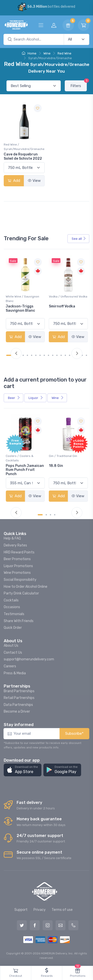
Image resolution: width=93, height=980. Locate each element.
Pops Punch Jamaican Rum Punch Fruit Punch (25, 470)
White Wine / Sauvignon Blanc (22, 299)
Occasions (12, 607)
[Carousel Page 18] (82, 355)
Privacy (40, 910)
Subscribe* (74, 734)
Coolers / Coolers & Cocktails (20, 458)
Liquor (36, 398)
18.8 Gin (56, 466)
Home (29, 53)
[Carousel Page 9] (44, 355)
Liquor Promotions (18, 566)
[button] (23, 770)
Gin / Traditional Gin (63, 456)
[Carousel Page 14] (65, 355)
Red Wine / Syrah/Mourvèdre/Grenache (24, 147)
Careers (10, 666)
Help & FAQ (12, 538)
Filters (79, 84)
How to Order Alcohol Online (26, 587)
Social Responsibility (20, 580)
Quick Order (13, 628)
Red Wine (64, 53)
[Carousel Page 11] (53, 355)
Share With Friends (19, 621)
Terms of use (62, 910)
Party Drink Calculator (21, 593)
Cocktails (11, 600)
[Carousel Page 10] (48, 355)
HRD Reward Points (19, 552)
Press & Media (15, 673)
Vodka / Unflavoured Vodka (68, 296)
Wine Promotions (17, 573)
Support (21, 910)
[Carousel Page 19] (86, 355)
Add (14, 181)
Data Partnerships (18, 705)
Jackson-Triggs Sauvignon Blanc (20, 308)
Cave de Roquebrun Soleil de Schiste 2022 (23, 156)
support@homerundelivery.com (29, 659)
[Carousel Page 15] (70, 355)
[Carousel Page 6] (32, 355)
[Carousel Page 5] (27, 355)
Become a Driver (17, 711)
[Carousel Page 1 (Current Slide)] (9, 355)
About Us (11, 646)
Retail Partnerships (19, 698)
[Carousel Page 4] (23, 355)
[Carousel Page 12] (57, 355)
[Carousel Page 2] (46, 515)
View (34, 181)
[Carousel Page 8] (40, 355)
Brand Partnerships (19, 691)
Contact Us (13, 653)
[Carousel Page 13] (61, 355)
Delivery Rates (15, 545)
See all (79, 239)
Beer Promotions (17, 559)
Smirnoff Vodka (62, 306)
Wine (47, 53)
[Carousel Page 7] (36, 355)
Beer (14, 398)
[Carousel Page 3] (50, 515)
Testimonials (14, 614)
